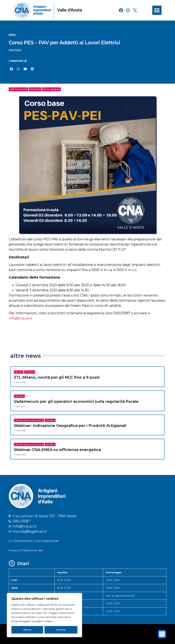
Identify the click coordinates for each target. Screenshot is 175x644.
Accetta (61, 630)
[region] (44, 615)
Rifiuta (27, 630)
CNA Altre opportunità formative (29, 420)
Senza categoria (52, 89)
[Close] (78, 596)
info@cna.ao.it (21, 318)
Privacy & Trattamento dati (26, 550)
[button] (157, 10)
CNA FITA (19, 372)
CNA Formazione (18, 89)
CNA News (35, 89)
